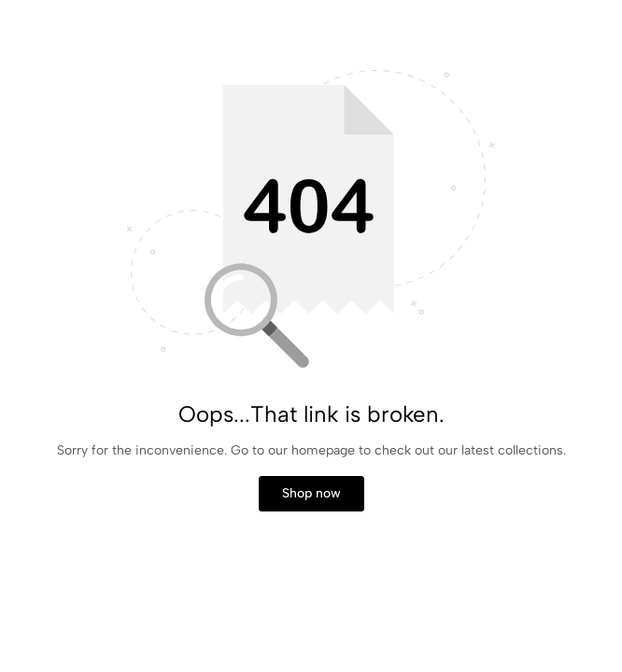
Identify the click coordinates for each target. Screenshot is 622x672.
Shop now (311, 493)
